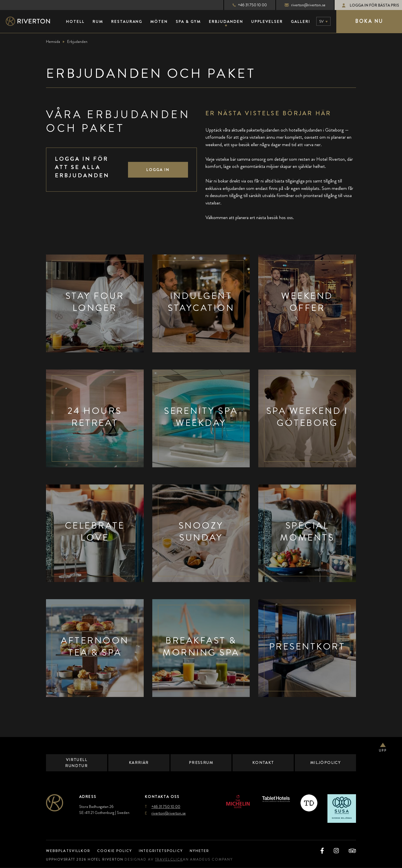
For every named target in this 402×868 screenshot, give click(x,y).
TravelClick (174, 860)
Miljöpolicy (325, 763)
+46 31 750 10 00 (245, 5)
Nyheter (210, 851)
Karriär (139, 763)
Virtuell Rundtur (76, 763)
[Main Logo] (33, 22)
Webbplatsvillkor (70, 851)
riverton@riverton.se (300, 5)
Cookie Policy (119, 851)
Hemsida (53, 41)
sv (321, 21)
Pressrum (201, 763)
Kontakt (263, 763)
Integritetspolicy (168, 851)
